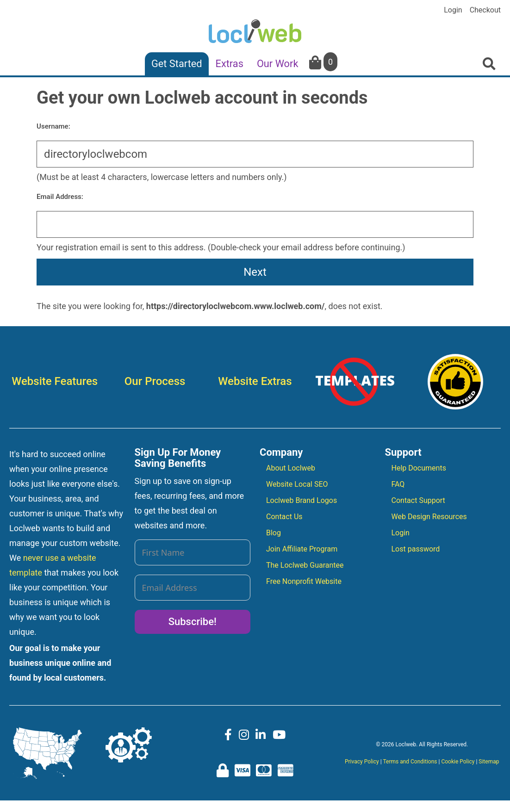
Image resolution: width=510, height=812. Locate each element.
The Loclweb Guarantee (305, 565)
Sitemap (489, 762)
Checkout (485, 10)
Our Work (278, 64)
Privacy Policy (362, 762)
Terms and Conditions (410, 762)
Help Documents (419, 468)
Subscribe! (193, 622)
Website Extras (255, 381)
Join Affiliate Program (302, 549)
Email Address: (60, 197)
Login (453, 10)
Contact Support (418, 500)
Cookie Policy (458, 762)
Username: (53, 126)
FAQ (398, 484)
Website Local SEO (297, 484)
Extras (230, 64)
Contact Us (284, 517)
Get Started (177, 64)
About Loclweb (291, 468)
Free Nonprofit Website (304, 581)
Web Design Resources (429, 517)
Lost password (416, 549)
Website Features (55, 381)
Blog (274, 533)
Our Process (155, 381)
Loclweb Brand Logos (302, 500)
